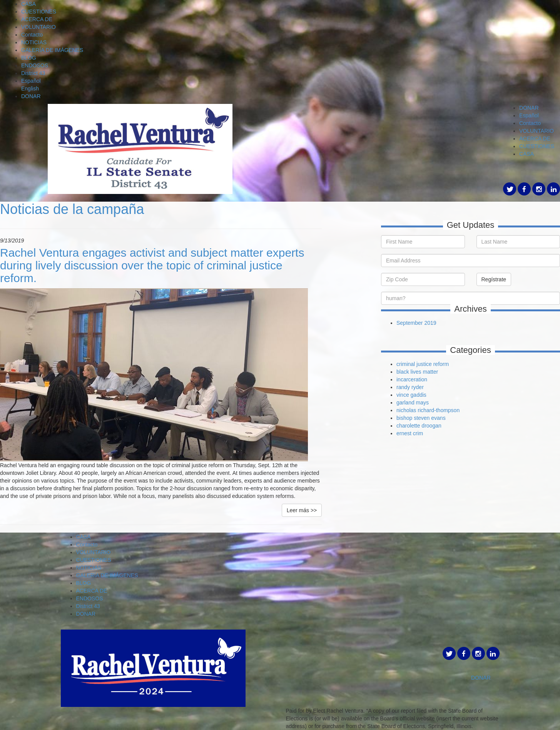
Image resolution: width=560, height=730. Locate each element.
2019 (430, 323)
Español (31, 81)
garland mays (413, 403)
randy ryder (410, 387)
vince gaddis (411, 395)
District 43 (33, 73)
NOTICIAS (34, 42)
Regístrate (494, 279)
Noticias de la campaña (72, 209)
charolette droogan (419, 426)
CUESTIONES (39, 12)
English (30, 89)
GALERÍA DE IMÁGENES (52, 50)
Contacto (32, 35)
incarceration (412, 379)
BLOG (29, 58)
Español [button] (529, 115)
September (410, 323)
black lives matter (417, 372)
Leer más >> (302, 510)
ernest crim (410, 433)
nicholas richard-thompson (428, 410)
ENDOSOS (35, 65)
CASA (28, 4)
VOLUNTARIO (38, 27)
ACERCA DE (37, 19)
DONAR (31, 96)
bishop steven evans (421, 418)
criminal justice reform (423, 364)
